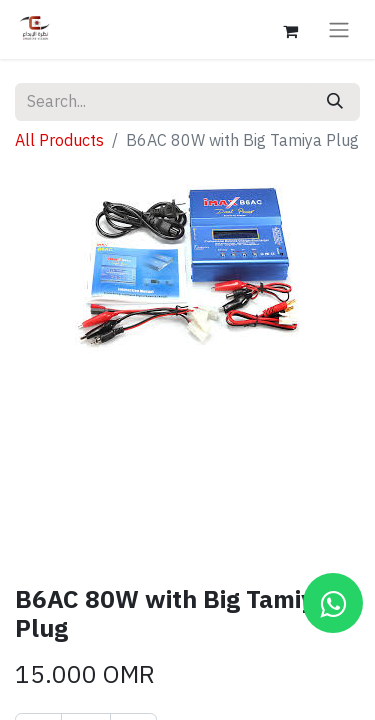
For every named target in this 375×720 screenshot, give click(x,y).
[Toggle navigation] (339, 29)
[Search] (335, 102)
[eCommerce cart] (290, 29)
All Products (59, 141)
